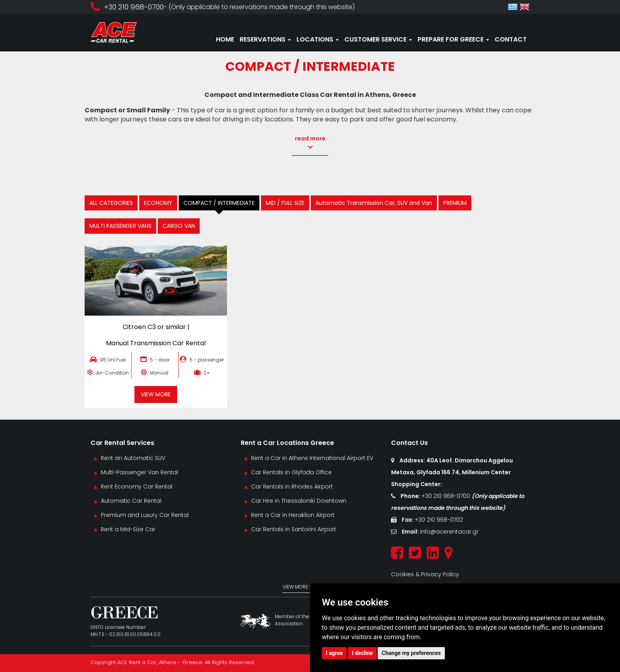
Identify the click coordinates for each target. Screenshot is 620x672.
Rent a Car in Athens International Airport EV (312, 458)
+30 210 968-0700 (447, 496)
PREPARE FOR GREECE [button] (453, 39)
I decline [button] (362, 653)
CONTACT (511, 39)
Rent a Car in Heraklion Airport (293, 515)
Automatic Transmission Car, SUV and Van (374, 203)
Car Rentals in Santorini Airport (294, 529)
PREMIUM (455, 203)
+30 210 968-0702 (439, 520)
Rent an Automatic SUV (133, 458)
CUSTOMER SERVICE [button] (378, 39)
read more (309, 143)
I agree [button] (334, 653)
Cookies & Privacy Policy (425, 574)
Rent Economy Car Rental (137, 486)
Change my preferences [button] (411, 653)
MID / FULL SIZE (285, 203)
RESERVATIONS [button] (265, 39)
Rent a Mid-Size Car (129, 529)
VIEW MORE (156, 394)
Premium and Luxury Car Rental (145, 515)
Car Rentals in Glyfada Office (291, 472)
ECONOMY (158, 203)
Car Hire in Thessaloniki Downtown (299, 501)
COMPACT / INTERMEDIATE (219, 203)
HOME (225, 39)
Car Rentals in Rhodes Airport (292, 486)
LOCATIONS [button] (318, 39)
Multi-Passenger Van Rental (139, 472)
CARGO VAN (179, 226)
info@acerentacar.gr (449, 532)
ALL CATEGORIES (111, 203)
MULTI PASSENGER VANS (120, 226)
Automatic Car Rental (131, 501)
